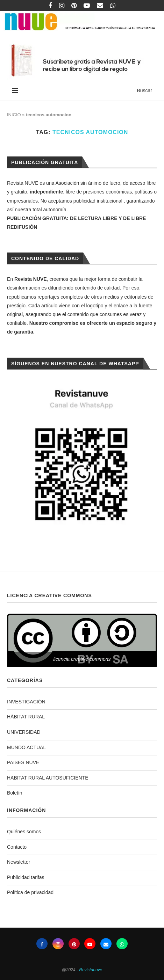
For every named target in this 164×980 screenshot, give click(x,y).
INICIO (14, 115)
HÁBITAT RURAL (26, 717)
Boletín (15, 793)
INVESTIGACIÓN (26, 702)
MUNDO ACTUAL (26, 747)
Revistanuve (91, 970)
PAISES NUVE (23, 762)
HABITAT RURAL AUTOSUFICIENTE (48, 778)
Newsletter (19, 862)
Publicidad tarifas (26, 877)
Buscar (144, 90)
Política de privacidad (30, 892)
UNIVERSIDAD (24, 732)
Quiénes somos (24, 832)
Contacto (17, 847)
